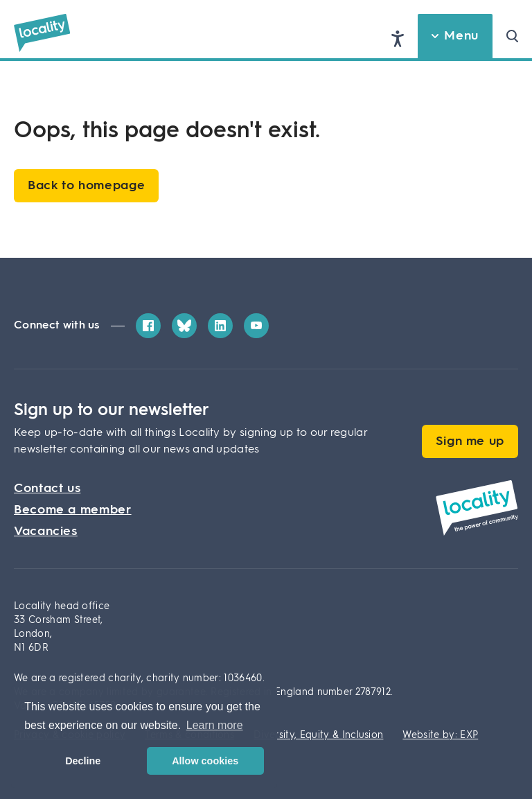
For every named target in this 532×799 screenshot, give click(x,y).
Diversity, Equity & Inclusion (318, 735)
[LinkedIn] (220, 326)
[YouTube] (256, 326)
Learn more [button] (215, 725)
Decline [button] (83, 761)
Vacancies (46, 532)
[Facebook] (148, 326)
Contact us (47, 489)
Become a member (73, 510)
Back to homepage (86, 186)
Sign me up (470, 441)
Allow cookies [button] (205, 761)
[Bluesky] (184, 326)
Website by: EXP (440, 735)
